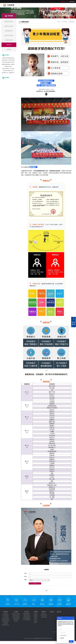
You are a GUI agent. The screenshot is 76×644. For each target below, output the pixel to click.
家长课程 (27, 612)
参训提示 (25, 604)
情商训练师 (5, 624)
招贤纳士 (36, 621)
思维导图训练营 (16, 616)
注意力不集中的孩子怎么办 (8, 71)
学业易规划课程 (27, 617)
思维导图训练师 (5, 621)
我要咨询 (68, 604)
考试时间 (8, 604)
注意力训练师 (5, 616)
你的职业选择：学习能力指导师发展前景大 (8, 60)
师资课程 (5, 612)
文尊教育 (36, 612)
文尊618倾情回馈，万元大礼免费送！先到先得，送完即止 (8, 69)
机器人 (34, 604)
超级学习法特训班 (16, 617)
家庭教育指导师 (5, 615)
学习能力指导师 (5, 617)
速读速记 (16, 621)
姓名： (26, 573)
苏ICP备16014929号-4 (48, 638)
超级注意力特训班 (16, 614)
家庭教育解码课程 (27, 614)
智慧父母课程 (27, 615)
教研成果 (36, 616)
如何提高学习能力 (8, 66)
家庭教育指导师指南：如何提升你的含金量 (8, 65)
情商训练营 (72, 22)
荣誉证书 (36, 619)
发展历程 (36, 615)
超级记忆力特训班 (16, 615)
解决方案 (59, 612)
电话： (26, 576)
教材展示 (42, 604)
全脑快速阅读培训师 (5, 620)
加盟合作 (52, 612)
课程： (26, 580)
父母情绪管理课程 (27, 616)
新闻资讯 (44, 612)
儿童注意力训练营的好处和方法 (8, 58)
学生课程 (65, 22)
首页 (59, 22)
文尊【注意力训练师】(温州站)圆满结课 (8, 63)
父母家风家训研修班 (27, 619)
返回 (47, 591)
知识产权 (36, 620)
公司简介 (36, 614)
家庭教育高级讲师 (5, 625)
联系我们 (60, 604)
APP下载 (16, 604)
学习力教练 (5, 614)
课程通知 (51, 604)
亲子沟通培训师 (5, 619)
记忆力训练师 (5, 622)
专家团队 (36, 617)
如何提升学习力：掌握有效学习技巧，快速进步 (8, 73)
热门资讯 (44, 614)
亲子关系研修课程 (27, 620)
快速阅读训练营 (16, 619)
